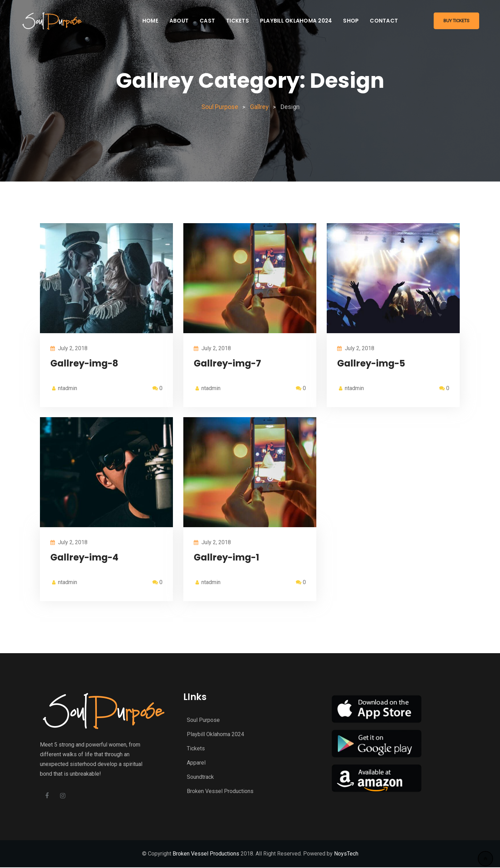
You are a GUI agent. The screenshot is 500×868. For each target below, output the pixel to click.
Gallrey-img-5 (371, 363)
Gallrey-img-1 (226, 557)
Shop (351, 21)
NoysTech (346, 854)
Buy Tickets (456, 21)
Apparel (196, 763)
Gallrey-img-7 (227, 363)
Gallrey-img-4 (84, 557)
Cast (207, 21)
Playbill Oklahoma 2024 (296, 21)
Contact (384, 21)
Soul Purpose (203, 720)
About (179, 21)
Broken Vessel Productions (220, 791)
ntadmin (68, 388)
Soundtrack (200, 777)
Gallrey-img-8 (84, 363)
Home (150, 21)
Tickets (237, 21)
